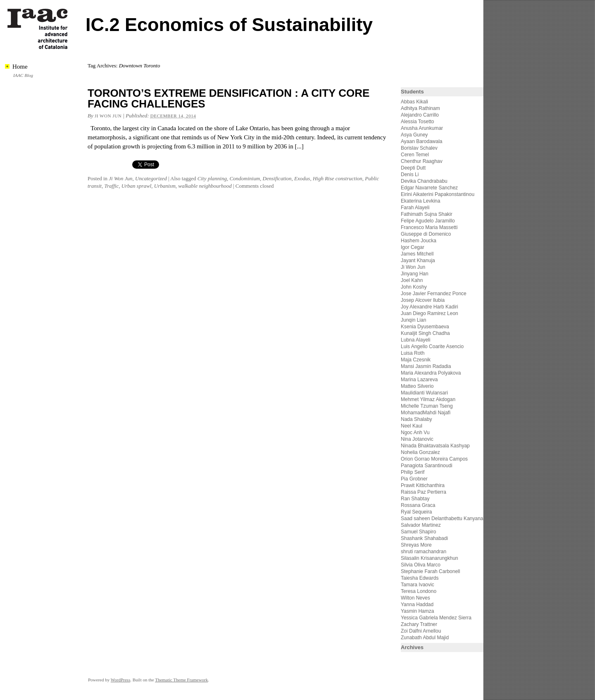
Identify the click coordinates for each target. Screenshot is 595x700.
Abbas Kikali (414, 102)
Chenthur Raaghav (422, 161)
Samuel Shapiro (418, 532)
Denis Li (410, 174)
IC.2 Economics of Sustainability (229, 25)
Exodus (302, 178)
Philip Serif (413, 472)
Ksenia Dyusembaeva (425, 327)
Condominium (245, 178)
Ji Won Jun (108, 116)
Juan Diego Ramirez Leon (430, 313)
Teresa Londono (419, 591)
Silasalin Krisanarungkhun (430, 558)
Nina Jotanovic (417, 439)
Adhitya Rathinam (420, 108)
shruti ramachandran (424, 552)
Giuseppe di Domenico (426, 234)
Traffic (111, 186)
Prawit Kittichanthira (423, 485)
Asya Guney (414, 135)
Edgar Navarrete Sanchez (429, 188)
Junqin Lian (413, 320)
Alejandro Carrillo (420, 115)
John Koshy (414, 287)
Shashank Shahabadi (424, 538)
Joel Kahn (412, 280)
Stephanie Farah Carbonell (430, 571)
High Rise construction (338, 178)
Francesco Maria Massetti (429, 227)
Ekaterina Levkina (420, 201)
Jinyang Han (415, 274)
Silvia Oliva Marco (421, 565)
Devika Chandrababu (424, 181)
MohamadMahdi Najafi (426, 413)
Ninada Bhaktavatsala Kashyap (435, 446)
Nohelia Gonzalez (420, 452)
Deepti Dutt (413, 168)
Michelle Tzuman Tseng (427, 406)
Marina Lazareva (419, 380)
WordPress (120, 680)
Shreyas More (416, 545)
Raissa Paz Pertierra (424, 492)
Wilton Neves (415, 598)
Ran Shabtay (415, 499)
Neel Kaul (412, 426)
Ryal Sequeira (416, 512)
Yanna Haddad (417, 604)
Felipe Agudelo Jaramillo (428, 221)
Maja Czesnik (416, 360)
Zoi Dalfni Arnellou (421, 631)
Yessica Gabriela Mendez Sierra (436, 618)
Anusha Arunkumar (422, 128)
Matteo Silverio (417, 386)
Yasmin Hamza (417, 611)
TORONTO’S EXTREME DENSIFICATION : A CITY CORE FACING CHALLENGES (228, 98)
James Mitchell (417, 254)
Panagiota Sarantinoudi (427, 466)
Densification (277, 178)
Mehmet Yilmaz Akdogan (428, 399)
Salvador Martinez (421, 525)
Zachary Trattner (419, 624)
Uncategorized (151, 178)
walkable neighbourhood (205, 186)
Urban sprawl (137, 186)
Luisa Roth (413, 353)
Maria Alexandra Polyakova (431, 373)
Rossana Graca (418, 505)
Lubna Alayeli (415, 340)
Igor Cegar (413, 247)
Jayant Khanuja (418, 260)
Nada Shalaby (416, 419)
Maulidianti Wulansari (424, 393)
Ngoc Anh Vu (415, 432)
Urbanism (165, 186)
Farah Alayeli (415, 208)
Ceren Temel (415, 155)
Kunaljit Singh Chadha (425, 333)
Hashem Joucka (419, 241)
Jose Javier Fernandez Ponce (434, 294)
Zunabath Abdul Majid (425, 638)
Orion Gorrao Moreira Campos (434, 459)
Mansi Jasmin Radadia (426, 366)
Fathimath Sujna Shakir (427, 214)
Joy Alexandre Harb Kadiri (430, 307)
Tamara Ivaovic (418, 585)
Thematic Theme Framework (181, 680)
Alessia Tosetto (418, 122)
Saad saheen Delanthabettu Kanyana (442, 518)
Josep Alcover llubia (423, 300)
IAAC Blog (23, 75)
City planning (212, 178)
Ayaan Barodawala (422, 141)
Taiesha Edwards (420, 578)
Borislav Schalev (419, 148)
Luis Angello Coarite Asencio (432, 346)
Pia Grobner (414, 479)
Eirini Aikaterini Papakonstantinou (438, 194)
